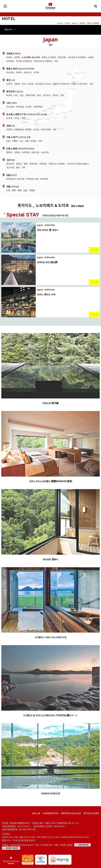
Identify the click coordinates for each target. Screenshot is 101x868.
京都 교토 (11, 126)
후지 (39, 95)
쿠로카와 (33, 164)
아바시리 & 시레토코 (43, 61)
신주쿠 (9, 84)
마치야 (28, 129)
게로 (24, 118)
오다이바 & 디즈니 (43, 84)
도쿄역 (30, 84)
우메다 (15, 141)
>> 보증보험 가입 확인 (11, 848)
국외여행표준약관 (50, 813)
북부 (20, 190)
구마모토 (43, 164)
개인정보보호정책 (91, 813)
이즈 (16, 95)
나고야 (9, 118)
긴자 (24, 84)
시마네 (17, 152)
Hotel (67, 23)
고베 (27, 141)
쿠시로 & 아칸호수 (24, 61)
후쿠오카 (10, 164)
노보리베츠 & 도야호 (31, 57)
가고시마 (10, 167)
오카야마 (26, 152)
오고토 (36, 129)
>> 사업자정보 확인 (82, 845)
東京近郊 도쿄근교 (15, 91)
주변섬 (32, 190)
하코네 (9, 95)
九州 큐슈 (11, 160)
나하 (8, 190)
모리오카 (28, 72)
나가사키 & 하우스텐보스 (78, 164)
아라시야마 (46, 129)
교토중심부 (19, 129)
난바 (8, 141)
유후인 (19, 164)
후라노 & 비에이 (49, 57)
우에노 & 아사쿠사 (79, 84)
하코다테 (62, 57)
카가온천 (20, 107)
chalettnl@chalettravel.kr (22, 845)
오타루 (17, 57)
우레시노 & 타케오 (57, 164)
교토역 (9, 129)
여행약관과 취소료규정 (71, 813)
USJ (21, 141)
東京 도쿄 (11, 80)
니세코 (91, 57)
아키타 (19, 72)
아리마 (33, 141)
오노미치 (45, 152)
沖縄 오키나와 (13, 187)
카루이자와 (30, 95)
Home (60, 23)
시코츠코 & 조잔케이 (77, 57)
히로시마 (35, 152)
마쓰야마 (44, 179)
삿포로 (9, 57)
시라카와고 (38, 107)
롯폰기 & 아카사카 (61, 84)
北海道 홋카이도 (14, 53)
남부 (25, 190)
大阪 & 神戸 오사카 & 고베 (18, 137)
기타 (56, 61)
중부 (14, 190)
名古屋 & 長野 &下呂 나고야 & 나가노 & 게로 (27, 114)
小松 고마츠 (12, 103)
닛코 (22, 95)
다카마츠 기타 (32, 179)
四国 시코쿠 (12, 175)
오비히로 (10, 61)
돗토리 (9, 152)
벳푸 (26, 164)
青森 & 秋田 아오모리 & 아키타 (20, 69)
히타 (18, 167)
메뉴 (10, 29)
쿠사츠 (55, 95)
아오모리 (10, 72)
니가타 (36, 72)
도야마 (28, 107)
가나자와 (10, 107)
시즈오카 (47, 95)
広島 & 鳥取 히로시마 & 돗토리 (20, 149)
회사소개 (36, 813)
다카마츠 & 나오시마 (15, 179)
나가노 (17, 118)
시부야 (17, 84)
